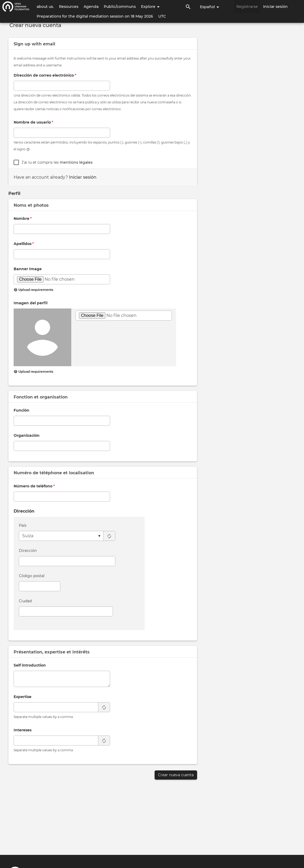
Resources (69, 7)
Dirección (28, 551)
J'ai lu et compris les (57, 162)
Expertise (23, 697)
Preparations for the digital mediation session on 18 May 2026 (95, 16)
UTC (162, 16)
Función (21, 410)
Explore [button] (150, 7)
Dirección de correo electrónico (45, 75)
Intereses (23, 730)
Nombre (23, 219)
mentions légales (76, 162)
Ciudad (25, 601)
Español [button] (210, 7)
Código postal (32, 576)
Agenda (91, 7)
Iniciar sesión (275, 7)
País (23, 525)
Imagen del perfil (31, 303)
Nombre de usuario (33, 122)
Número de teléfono (34, 486)
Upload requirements (33, 290)
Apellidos (24, 244)
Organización (27, 435)
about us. (45, 7)
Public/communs (120, 7)
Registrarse (247, 7)
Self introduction (30, 665)
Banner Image (28, 269)
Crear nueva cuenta (176, 775)
